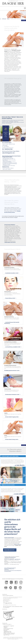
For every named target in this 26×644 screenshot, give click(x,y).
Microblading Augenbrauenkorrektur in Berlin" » (12, 370)
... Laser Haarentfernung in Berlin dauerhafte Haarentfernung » (12, 323)
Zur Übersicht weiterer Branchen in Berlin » (14, 450)
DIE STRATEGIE (6, 629)
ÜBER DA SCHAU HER (7, 632)
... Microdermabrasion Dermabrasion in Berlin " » (12, 394)
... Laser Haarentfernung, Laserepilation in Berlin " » (13, 347)
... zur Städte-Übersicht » (19, 465)
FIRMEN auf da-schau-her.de (8, 629)
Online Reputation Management (9, 626)
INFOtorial (4, 19)
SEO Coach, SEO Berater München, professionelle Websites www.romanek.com (13, 607)
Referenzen (5, 630)
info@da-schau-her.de (8, 603)
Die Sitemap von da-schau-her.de (9, 634)
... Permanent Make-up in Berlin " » (10, 298)
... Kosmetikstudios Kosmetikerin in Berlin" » (12, 273)
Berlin (8, 19)
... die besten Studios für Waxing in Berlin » (11, 439)
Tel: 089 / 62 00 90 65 (18, 544)
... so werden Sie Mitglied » (19, 494)
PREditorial (6, 627)
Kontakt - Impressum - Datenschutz (9, 633)
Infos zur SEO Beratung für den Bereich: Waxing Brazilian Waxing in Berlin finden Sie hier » (10, 569)
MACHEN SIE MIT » (10, 550)
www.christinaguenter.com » (9, 153)
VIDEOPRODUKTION (7, 631)
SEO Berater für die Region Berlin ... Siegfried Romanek (12, 559)
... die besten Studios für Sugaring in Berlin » (12, 417)
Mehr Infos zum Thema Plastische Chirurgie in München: (11, 151)
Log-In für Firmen (6, 635)
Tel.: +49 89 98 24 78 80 (7, 149)
